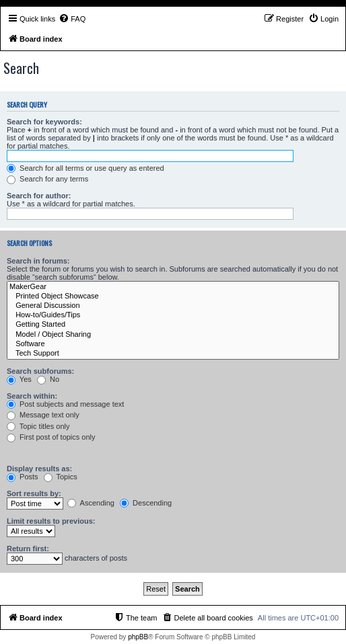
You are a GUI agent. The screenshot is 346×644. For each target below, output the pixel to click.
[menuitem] (72, 19)
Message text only (43, 415)
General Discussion (173, 306)
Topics (61, 477)
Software (173, 344)
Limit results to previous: (51, 521)
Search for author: (39, 196)
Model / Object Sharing (173, 335)
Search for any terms (47, 179)
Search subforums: (40, 371)
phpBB (138, 637)
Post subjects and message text (65, 404)
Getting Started (173, 325)
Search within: (32, 396)
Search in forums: (38, 261)
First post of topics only (51, 437)
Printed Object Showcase (173, 296)
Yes (19, 379)
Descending (146, 503)
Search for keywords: (44, 122)
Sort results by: (34, 493)
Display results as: (39, 469)
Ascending (91, 503)
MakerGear (173, 287)
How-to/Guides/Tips (173, 315)
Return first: (28, 549)
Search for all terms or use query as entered (85, 168)
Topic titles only (38, 426)
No (48, 379)
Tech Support (173, 354)
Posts (23, 477)
